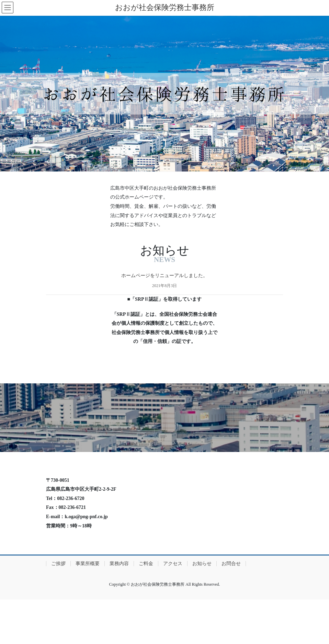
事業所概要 (88, 564)
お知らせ (202, 564)
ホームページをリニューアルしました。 (164, 276)
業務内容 (119, 564)
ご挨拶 (58, 564)
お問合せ (231, 564)
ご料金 (146, 564)
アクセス (173, 564)
